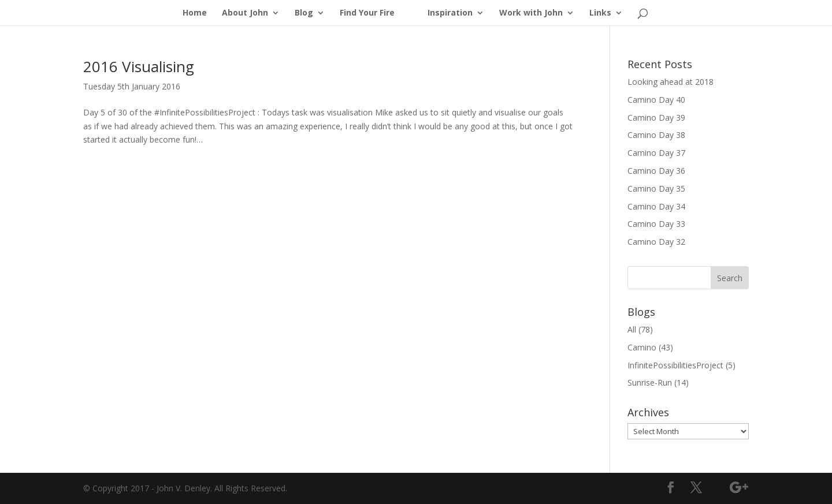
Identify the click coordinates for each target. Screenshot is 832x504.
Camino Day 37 (656, 153)
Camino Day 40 (656, 100)
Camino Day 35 (656, 188)
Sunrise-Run (650, 382)
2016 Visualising (139, 66)
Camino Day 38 (656, 135)
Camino (642, 347)
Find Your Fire (367, 13)
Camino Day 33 (656, 224)
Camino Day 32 (656, 242)
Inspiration (450, 13)
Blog (304, 13)
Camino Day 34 (656, 206)
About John (245, 13)
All (632, 329)
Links (600, 13)
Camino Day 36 (656, 171)
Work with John (531, 13)
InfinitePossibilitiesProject (675, 365)
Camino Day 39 (656, 117)
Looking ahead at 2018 (671, 82)
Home (195, 13)
